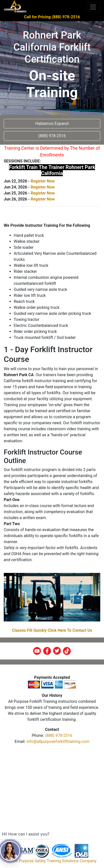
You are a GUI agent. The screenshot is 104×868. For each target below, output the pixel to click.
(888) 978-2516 (58, 735)
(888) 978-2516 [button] (52, 136)
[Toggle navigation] (93, 7)
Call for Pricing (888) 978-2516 (52, 17)
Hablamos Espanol (52, 124)
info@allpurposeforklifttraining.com (58, 741)
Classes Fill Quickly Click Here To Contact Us (52, 630)
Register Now (43, 181)
